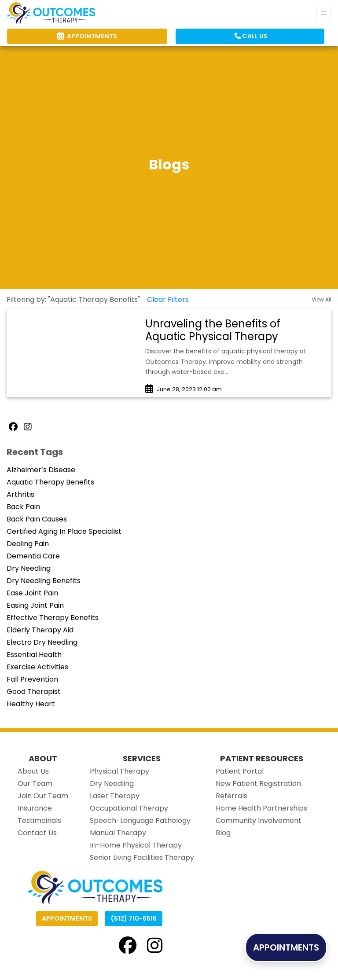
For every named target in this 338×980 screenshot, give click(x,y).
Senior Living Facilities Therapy (142, 857)
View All (321, 299)
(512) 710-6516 (134, 918)
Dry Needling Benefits (44, 581)
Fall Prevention (32, 679)
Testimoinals (39, 820)
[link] (234, 330)
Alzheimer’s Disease (41, 470)
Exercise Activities (37, 667)
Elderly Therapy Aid (40, 630)
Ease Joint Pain (32, 593)
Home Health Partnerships (261, 808)
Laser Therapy (115, 796)
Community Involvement (259, 820)
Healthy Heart (31, 704)
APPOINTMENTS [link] (87, 36)
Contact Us (37, 833)
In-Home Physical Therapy (136, 845)
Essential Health (34, 655)
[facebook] (128, 945)
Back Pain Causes (37, 519)
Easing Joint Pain (35, 605)
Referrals (231, 796)
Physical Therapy (119, 771)
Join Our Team (43, 796)
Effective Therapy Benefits (53, 618)
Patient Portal (240, 771)
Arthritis (20, 494)
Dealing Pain (28, 544)
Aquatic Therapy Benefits (50, 482)
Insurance (35, 808)
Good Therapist (34, 692)
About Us (33, 771)
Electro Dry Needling (42, 642)
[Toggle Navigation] (324, 13)
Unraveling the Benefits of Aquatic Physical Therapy (213, 330)
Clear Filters (168, 299)
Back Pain (23, 507)
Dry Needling (29, 568)
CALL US (251, 36)
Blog (223, 833)
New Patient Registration (258, 784)
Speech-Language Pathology (140, 820)
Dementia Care (33, 556)
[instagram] (155, 945)
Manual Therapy (118, 833)
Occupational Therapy (129, 808)
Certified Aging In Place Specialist (64, 531)
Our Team (35, 784)
